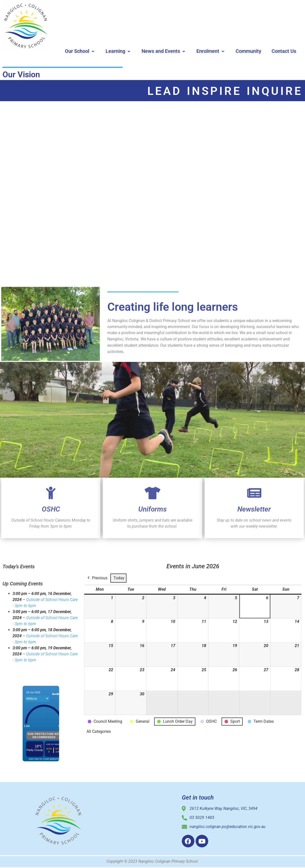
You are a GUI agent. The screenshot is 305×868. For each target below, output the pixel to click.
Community (248, 51)
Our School (80, 51)
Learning (118, 51)
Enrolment (211, 51)
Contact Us (284, 51)
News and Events (164, 51)
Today (119, 578)
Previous (97, 578)
